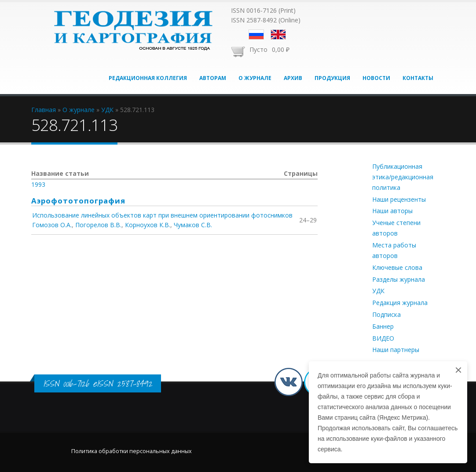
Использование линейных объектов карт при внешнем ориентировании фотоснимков (162, 215)
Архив (293, 78)
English (278, 34)
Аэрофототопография (78, 201)
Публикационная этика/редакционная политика (403, 177)
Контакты (418, 78)
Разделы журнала (399, 279)
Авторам (213, 78)
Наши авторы (392, 211)
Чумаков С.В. (193, 225)
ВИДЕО (383, 338)
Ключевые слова (397, 267)
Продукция (332, 78)
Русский (256, 34)
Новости (376, 78)
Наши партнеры (396, 350)
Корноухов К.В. (148, 225)
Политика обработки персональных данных (132, 451)
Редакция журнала (400, 303)
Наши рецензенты (399, 199)
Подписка (386, 314)
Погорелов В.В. (98, 225)
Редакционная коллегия (148, 78)
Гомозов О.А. (52, 225)
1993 (38, 184)
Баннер (383, 326)
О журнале (255, 78)
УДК (378, 291)
